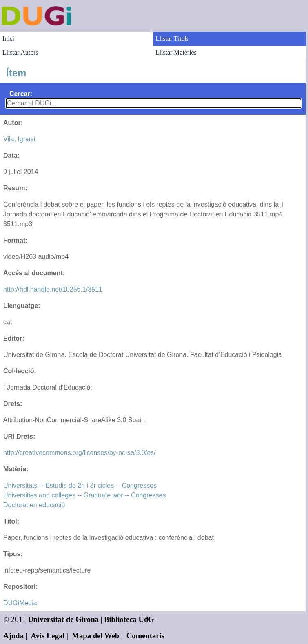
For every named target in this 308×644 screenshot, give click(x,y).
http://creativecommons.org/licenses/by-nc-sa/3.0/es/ (80, 453)
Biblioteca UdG (129, 619)
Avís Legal (48, 636)
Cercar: (21, 94)
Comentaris (145, 636)
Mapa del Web (95, 636)
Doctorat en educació (34, 505)
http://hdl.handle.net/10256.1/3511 (53, 289)
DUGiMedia (20, 603)
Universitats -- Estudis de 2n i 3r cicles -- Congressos (80, 485)
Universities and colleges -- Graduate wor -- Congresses (84, 495)
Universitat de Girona (63, 619)
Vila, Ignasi (19, 139)
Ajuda (13, 636)
